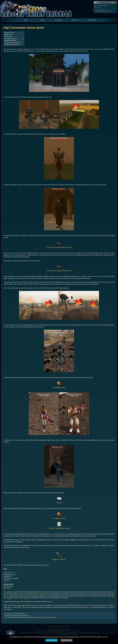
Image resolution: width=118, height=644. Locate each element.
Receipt (59, 502)
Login (97, 8)
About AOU (75, 20)
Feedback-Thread (15, 44)
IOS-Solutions (74, 634)
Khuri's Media (64, 634)
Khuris (49, 631)
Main (26, 20)
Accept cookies (52, 640)
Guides (42, 20)
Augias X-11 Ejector (59, 558)
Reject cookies (67, 640)
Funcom (68, 629)
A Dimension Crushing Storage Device (59, 246)
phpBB (58, 631)
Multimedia (59, 20)
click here (105, 637)
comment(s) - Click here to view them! (46, 617)
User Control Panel (100, 6)
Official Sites (92, 20)
